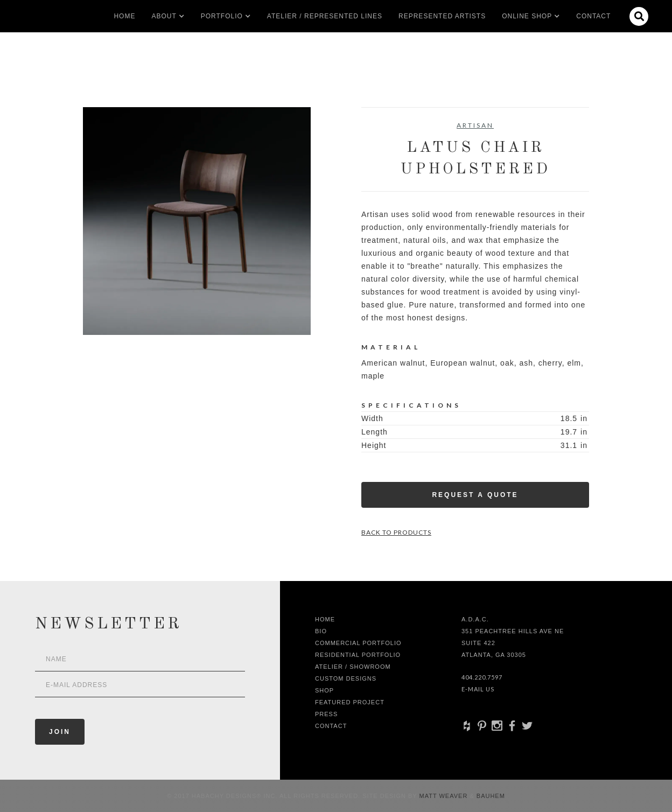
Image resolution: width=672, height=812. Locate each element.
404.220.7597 (482, 677)
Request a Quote (475, 495)
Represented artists (442, 16)
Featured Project (350, 702)
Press (326, 714)
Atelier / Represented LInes (325, 16)
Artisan (475, 125)
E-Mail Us (478, 689)
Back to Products (396, 532)
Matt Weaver (445, 796)
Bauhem (490, 796)
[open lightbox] (197, 221)
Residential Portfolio (358, 655)
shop (324, 690)
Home (124, 16)
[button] (164, 16)
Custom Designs (346, 678)
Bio (321, 631)
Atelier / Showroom (353, 667)
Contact (593, 16)
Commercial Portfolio (358, 643)
